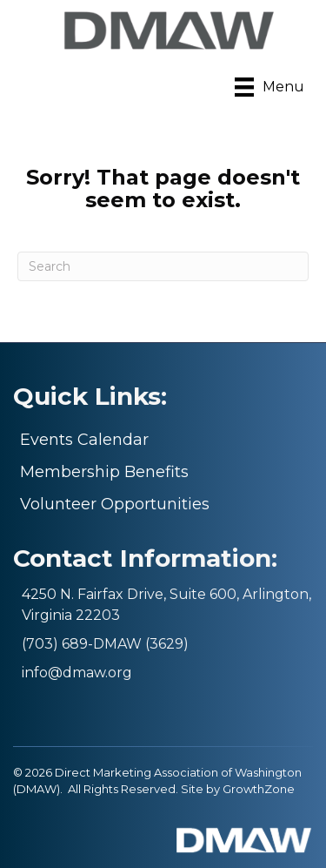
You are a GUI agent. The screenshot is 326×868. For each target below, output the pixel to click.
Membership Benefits (104, 472)
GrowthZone (259, 789)
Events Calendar (84, 440)
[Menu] (269, 87)
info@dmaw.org (77, 673)
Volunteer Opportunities (115, 504)
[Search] (163, 266)
